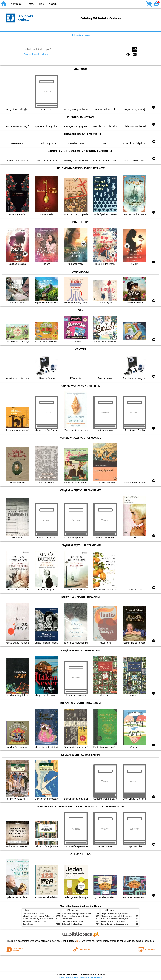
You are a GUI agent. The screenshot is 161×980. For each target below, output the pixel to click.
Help (41, 4)
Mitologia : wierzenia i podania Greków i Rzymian (40, 916)
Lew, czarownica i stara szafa (33, 914)
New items (16, 4)
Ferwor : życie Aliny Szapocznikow (113, 922)
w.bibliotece (71, 941)
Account (53, 4)
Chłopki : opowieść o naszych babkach (76, 916)
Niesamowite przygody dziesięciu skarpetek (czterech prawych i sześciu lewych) (51, 919)
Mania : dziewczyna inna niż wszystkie (115, 919)
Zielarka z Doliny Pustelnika (72, 924)
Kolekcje (45, 54)
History (30, 4)
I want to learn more (69, 977)
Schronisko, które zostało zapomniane (115, 924)
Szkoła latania (28, 924)
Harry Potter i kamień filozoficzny (35, 922)
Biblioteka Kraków (81, 35)
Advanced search (32, 54)
